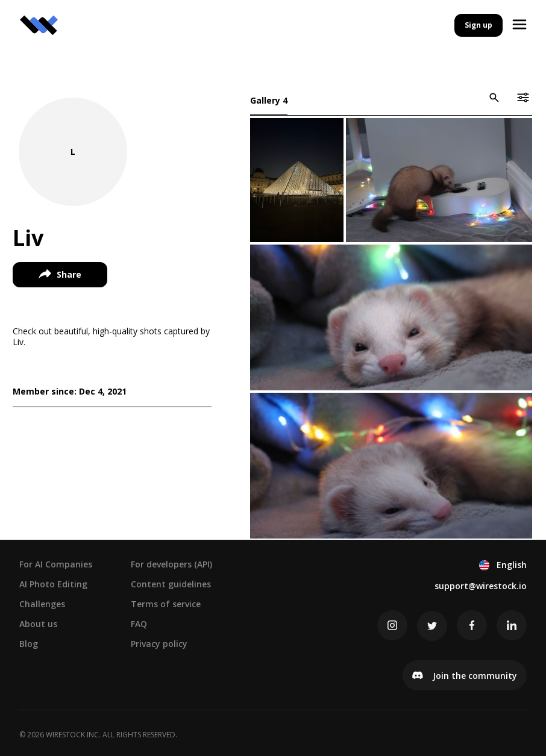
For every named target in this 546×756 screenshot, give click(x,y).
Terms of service (166, 603)
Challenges (42, 603)
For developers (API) (171, 564)
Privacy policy (159, 643)
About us (38, 623)
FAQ (139, 623)
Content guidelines (171, 583)
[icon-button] (494, 98)
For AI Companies (56, 564)
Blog (29, 643)
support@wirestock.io (481, 585)
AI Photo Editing (53, 583)
